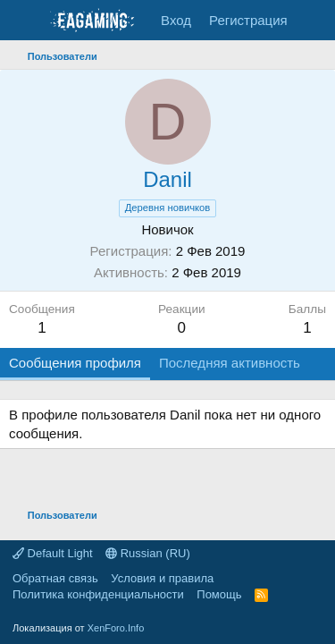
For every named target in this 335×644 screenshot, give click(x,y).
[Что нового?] (314, 20)
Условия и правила (162, 578)
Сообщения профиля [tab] (75, 363)
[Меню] (25, 21)
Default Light (53, 553)
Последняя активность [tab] (230, 363)
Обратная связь (55, 578)
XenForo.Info (116, 628)
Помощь (219, 594)
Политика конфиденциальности (98, 594)
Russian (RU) (148, 553)
